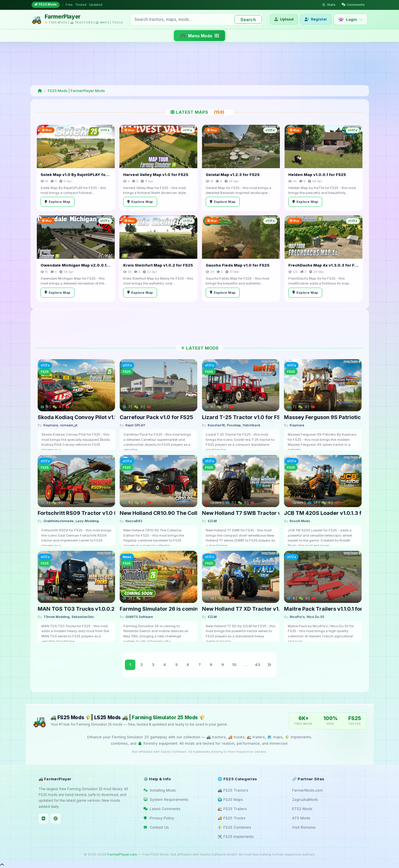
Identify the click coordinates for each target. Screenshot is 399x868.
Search (248, 20)
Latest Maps (200, 112)
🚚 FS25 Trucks (232, 818)
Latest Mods (200, 348)
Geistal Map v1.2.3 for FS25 (233, 175)
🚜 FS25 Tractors (233, 790)
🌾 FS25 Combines (234, 827)
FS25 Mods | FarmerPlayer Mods (76, 91)
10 (234, 665)
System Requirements (166, 800)
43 (258, 665)
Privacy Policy (159, 818)
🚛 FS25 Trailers (232, 809)
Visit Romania (304, 827)
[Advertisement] (198, 64)
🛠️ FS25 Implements (236, 837)
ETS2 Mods (302, 809)
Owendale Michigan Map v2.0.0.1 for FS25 (76, 265)
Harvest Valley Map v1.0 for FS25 (156, 175)
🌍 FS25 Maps (230, 800)
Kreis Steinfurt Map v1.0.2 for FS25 (158, 265)
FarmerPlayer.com (122, 854)
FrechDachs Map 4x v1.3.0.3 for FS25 (324, 265)
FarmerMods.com (307, 790)
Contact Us (156, 827)
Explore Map (58, 202)
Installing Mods (160, 790)
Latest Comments (162, 809)
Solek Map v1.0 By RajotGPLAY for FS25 (76, 175)
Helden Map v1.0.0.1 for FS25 (317, 175)
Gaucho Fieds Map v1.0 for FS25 (238, 265)
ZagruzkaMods (305, 800)
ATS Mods (301, 818)
